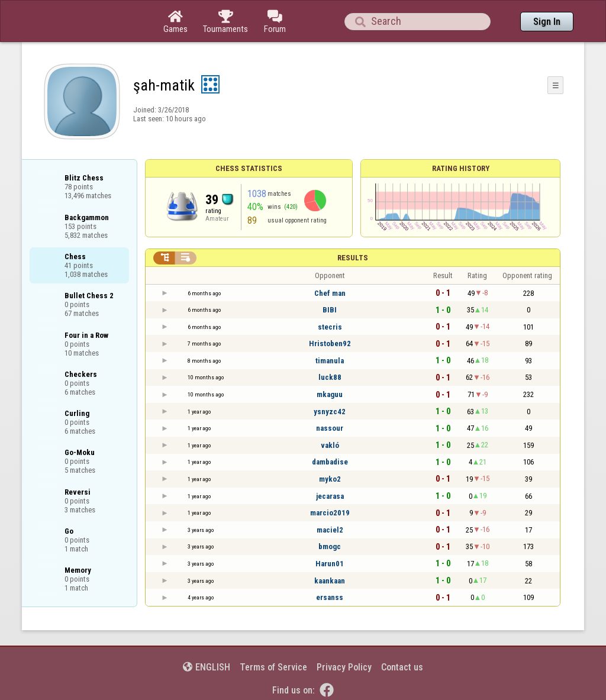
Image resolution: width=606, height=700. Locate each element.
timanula (330, 361)
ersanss (330, 597)
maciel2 (330, 530)
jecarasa (330, 496)
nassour (330, 428)
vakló (330, 445)
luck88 (330, 377)
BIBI (330, 310)
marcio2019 (330, 513)
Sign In (547, 22)
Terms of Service (273, 667)
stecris (330, 327)
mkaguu (330, 394)
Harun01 (330, 564)
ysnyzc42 (330, 412)
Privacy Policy (344, 667)
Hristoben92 (330, 343)
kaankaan (330, 581)
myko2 (330, 479)
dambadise (330, 462)
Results (353, 258)
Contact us (402, 667)
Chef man (330, 293)
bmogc (330, 546)
